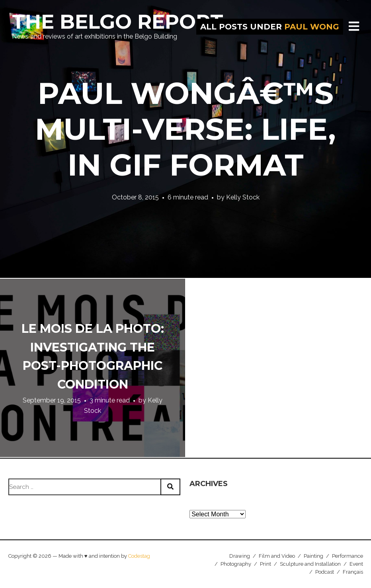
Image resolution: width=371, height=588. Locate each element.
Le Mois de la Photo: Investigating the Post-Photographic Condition (93, 357)
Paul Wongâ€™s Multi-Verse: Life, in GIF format (185, 129)
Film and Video (277, 556)
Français (353, 572)
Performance (348, 556)
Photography (236, 564)
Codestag (139, 556)
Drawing (240, 556)
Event (356, 564)
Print (266, 564)
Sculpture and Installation (310, 564)
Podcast (325, 572)
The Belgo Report (118, 22)
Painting (313, 556)
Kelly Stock (243, 197)
